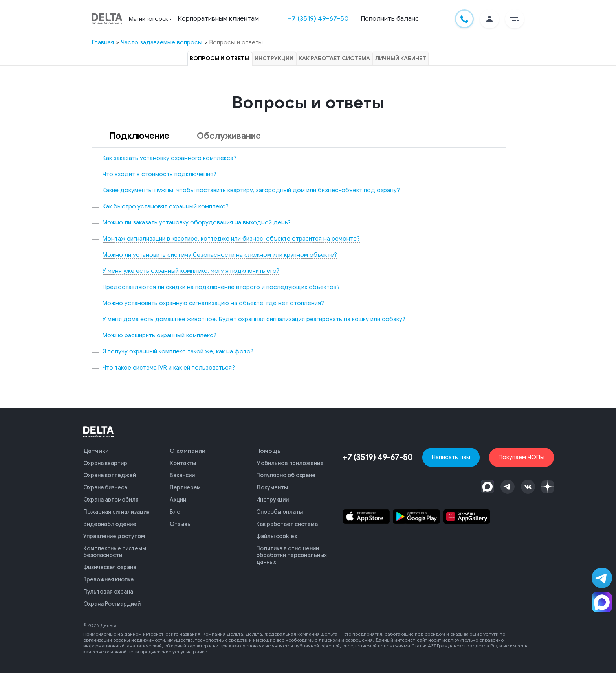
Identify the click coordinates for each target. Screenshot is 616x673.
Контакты (183, 463)
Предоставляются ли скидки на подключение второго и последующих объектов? (221, 287)
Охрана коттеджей (110, 475)
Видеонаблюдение (110, 522)
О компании (188, 451)
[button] (515, 19)
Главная (103, 42)
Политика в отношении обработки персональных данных (291, 552)
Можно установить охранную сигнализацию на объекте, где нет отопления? (213, 303)
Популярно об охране (286, 475)
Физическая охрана (110, 564)
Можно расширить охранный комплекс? (159, 335)
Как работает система (287, 522)
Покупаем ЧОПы (522, 457)
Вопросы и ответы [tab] (220, 58)
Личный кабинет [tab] (400, 58)
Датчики (96, 451)
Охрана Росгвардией (112, 599)
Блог (176, 510)
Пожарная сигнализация (116, 510)
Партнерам (185, 486)
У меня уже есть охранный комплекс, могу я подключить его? (191, 271)
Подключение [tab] (139, 136)
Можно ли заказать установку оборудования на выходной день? (197, 222)
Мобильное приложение (290, 463)
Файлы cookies (277, 534)
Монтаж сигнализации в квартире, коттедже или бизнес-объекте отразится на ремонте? (231, 238)
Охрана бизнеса (105, 486)
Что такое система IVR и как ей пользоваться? (169, 367)
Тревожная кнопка (108, 575)
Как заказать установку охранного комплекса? (170, 158)
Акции (178, 498)
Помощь (268, 451)
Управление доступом (114, 534)
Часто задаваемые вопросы (162, 42)
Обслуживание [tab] (229, 136)
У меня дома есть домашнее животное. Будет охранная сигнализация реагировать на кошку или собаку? (254, 319)
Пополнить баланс (390, 19)
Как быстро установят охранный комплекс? (166, 206)
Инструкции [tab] (274, 58)
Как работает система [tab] (334, 58)
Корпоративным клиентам (219, 19)
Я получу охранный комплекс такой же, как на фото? (178, 351)
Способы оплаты (280, 510)
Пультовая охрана (108, 587)
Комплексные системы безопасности (115, 549)
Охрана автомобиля (111, 498)
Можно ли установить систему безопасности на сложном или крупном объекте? (220, 255)
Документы (272, 486)
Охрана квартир (105, 463)
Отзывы (181, 522)
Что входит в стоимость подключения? (159, 174)
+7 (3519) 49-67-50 (319, 19)
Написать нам (451, 457)
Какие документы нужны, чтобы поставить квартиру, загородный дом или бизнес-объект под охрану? (251, 190)
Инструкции (272, 498)
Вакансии (182, 475)
